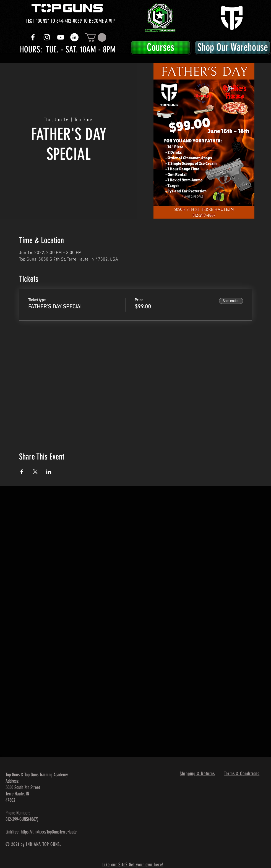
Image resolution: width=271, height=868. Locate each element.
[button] (96, 37)
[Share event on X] (35, 472)
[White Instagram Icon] (47, 37)
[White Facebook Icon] (33, 37)
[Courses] (161, 47)
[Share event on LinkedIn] (49, 472)
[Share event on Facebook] (22, 472)
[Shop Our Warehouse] (233, 47)
